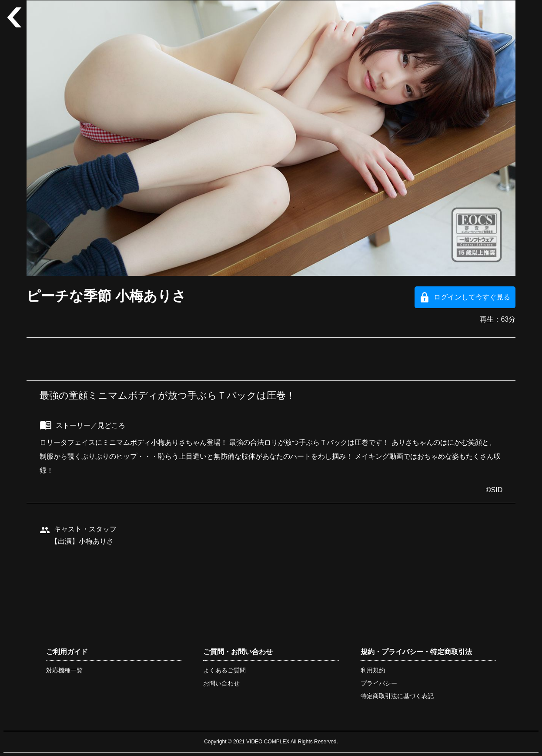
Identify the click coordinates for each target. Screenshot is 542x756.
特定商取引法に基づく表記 (397, 696)
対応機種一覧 (64, 670)
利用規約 (373, 670)
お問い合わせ (221, 683)
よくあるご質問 (224, 670)
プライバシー (379, 683)
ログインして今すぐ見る (472, 297)
